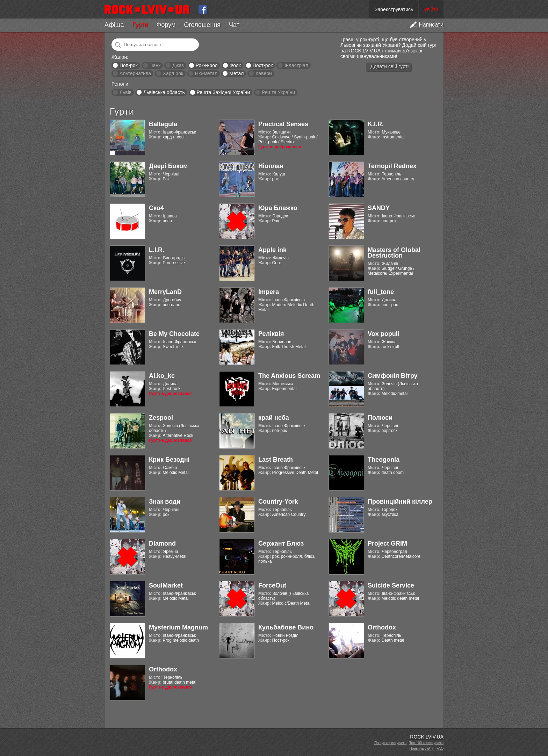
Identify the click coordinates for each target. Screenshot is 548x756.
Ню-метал (206, 73)
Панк (155, 65)
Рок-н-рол (207, 65)
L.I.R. (157, 250)
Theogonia (384, 460)
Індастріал (296, 65)
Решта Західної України (223, 92)
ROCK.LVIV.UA (427, 737)
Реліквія (271, 334)
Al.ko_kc (162, 376)
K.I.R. (376, 124)
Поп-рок (129, 65)
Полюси (380, 418)
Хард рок (173, 73)
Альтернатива (135, 73)
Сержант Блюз (281, 543)
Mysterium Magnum (178, 627)
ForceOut (272, 585)
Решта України (278, 92)
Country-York (278, 502)
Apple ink (272, 250)
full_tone (381, 292)
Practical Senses (283, 124)
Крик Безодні (169, 460)
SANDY (379, 208)
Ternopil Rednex (392, 166)
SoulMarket (166, 585)
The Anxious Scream (289, 376)
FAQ (440, 748)
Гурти (140, 25)
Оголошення (202, 25)
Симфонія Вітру (393, 376)
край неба (274, 418)
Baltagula (163, 124)
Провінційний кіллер (400, 502)
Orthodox (382, 627)
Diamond (162, 543)
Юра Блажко (278, 208)
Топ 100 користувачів (426, 743)
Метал (236, 73)
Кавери (264, 73)
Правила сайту (422, 748)
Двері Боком (168, 166)
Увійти (431, 9)
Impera (269, 292)
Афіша (114, 25)
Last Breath (276, 460)
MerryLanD (165, 292)
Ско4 (156, 208)
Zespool (161, 418)
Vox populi (384, 334)
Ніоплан (271, 166)
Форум (166, 25)
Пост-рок (263, 65)
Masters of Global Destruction (394, 253)
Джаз (178, 65)
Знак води (165, 502)
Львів (125, 92)
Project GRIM (387, 543)
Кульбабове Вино (286, 627)
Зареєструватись (394, 9)
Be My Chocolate (174, 334)
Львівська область (164, 92)
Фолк (235, 65)
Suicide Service (391, 585)
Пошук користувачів (390, 743)
